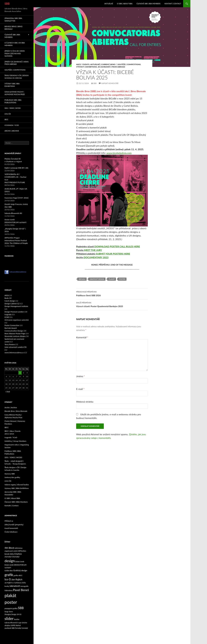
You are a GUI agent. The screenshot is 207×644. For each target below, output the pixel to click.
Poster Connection (12, 325)
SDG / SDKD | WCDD (13, 108)
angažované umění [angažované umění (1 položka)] (11, 551)
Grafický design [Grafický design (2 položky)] (20, 570)
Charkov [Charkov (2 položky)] (18, 554)
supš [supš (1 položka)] (20, 623)
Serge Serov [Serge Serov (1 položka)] (9, 612)
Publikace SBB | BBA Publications (13, 101)
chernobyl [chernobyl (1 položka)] (8, 557)
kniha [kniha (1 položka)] (24, 583)
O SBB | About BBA (125, 4)
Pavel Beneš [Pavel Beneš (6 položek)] (21, 590)
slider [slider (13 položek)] (9, 618)
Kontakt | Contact (173, 4)
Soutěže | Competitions (129, 64)
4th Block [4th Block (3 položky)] (10, 548)
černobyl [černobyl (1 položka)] (25, 628)
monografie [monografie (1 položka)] (24, 586)
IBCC (6, 119)
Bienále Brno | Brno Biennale (13, 28)
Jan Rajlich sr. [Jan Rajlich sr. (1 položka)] (9, 583)
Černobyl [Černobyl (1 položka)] (18, 628)
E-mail (80, 389)
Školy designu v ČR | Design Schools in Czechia (17, 77)
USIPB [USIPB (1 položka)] (13, 625)
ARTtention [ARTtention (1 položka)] (22, 551)
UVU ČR (8, 114)
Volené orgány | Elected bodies (17, 485)
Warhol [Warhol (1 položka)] (18, 625)
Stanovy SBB (10, 474)
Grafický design (97, 279)
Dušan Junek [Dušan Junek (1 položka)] (20, 561)
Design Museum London (14, 312)
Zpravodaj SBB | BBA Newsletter (13, 20)
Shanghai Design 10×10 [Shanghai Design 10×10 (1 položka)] (13, 614)
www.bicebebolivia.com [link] (119, 153)
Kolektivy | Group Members (15, 441)
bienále (82, 279)
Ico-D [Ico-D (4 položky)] (8, 579)
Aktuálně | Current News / (103, 64)
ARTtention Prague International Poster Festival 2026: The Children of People (16, 240)
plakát (112, 279)
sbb (95, 83)
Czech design (10, 301)
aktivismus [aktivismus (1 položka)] (19, 548)
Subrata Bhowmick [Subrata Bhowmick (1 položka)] (11, 623)
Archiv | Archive (12, 131)
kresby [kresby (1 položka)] (7, 586)
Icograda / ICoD (12, 125)
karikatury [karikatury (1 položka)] (18, 583)
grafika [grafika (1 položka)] (16, 575)
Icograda (8, 314)
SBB (7, 4)
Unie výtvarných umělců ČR (15, 347)
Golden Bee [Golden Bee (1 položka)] (9, 571)
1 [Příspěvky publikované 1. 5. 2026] (20, 373)
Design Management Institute (16, 306)
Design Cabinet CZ (12, 304)
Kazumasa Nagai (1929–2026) (16, 198)
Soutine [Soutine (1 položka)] (17, 619)
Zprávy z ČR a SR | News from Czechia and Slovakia (15, 53)
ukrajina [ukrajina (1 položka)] (7, 625)
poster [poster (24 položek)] (11, 602)
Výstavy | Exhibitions (87, 67)
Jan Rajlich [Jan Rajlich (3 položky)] (17, 579)
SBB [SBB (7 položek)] (21, 608)
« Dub (8, 392)
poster (122, 279)
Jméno (80, 376)
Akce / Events (83, 64)
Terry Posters (10, 344)
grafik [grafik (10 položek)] (9, 575)
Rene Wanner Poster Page (15, 333)
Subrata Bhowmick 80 (13, 213)
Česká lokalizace (11, 532)
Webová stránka (85, 402)
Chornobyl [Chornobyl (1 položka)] (16, 557)
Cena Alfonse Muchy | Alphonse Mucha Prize (15, 93)
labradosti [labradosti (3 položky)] (15, 586)
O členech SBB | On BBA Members (15, 44)
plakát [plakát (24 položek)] (10, 595)
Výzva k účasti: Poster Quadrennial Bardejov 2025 (112, 304)
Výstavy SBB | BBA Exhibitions (12, 85)
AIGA (7, 295)
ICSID (7, 317)
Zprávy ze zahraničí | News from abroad (17, 63)
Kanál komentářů (11, 528)
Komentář (82, 337)
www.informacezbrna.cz (14, 353)
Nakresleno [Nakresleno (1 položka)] (9, 590)
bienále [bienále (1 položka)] (7, 554)
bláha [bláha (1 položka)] (12, 554)
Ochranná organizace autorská (17, 320)
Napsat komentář (110, 83)
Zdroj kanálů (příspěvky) (14, 525)
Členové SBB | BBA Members (148, 4)
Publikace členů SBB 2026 (112, 293)
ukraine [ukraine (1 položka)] (25, 623)
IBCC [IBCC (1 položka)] (21, 575)
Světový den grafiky (12, 477)
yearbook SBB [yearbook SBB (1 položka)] (10, 628)
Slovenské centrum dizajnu (15, 336)
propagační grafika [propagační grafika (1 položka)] (11, 608)
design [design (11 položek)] (10, 561)
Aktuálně (109, 4)
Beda (7, 298)
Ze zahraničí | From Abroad (111, 67)
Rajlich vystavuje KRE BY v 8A (16, 168)
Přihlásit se (9, 521)
